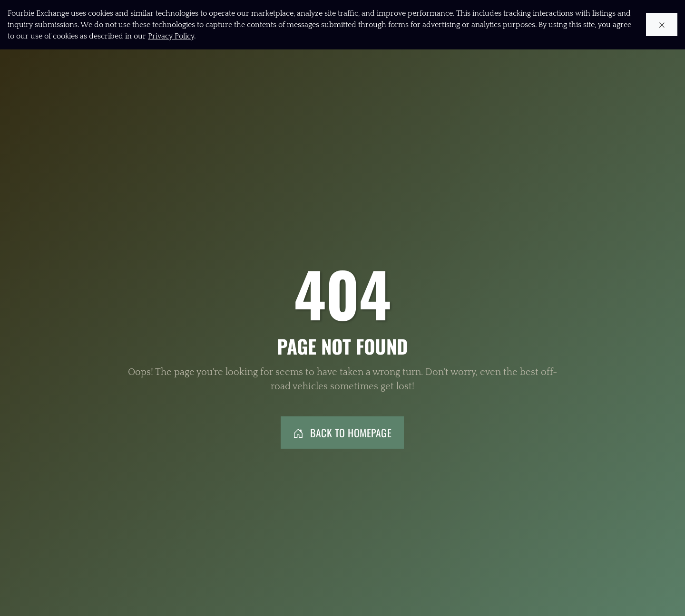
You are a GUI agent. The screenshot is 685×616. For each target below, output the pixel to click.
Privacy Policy (171, 36)
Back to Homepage (342, 433)
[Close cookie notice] (662, 25)
